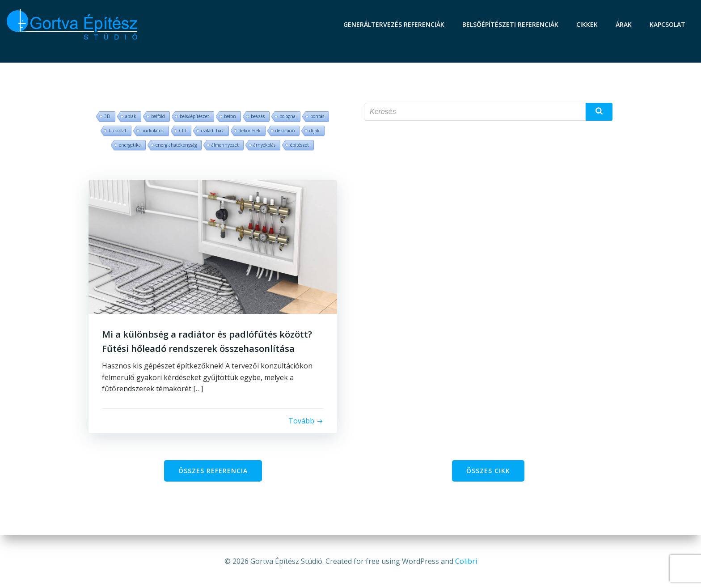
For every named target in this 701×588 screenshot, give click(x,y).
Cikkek (587, 24)
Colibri (466, 561)
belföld (158, 116)
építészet (300, 145)
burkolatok (153, 131)
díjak (315, 131)
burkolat (118, 131)
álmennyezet (225, 145)
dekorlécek (250, 131)
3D (107, 116)
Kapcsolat (667, 24)
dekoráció (285, 131)
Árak (624, 24)
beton (230, 116)
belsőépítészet (194, 116)
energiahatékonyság (176, 145)
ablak (131, 116)
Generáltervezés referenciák (394, 24)
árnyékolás (264, 145)
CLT (183, 131)
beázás (258, 116)
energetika (130, 145)
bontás (317, 116)
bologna (287, 116)
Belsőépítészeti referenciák (510, 24)
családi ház (213, 131)
